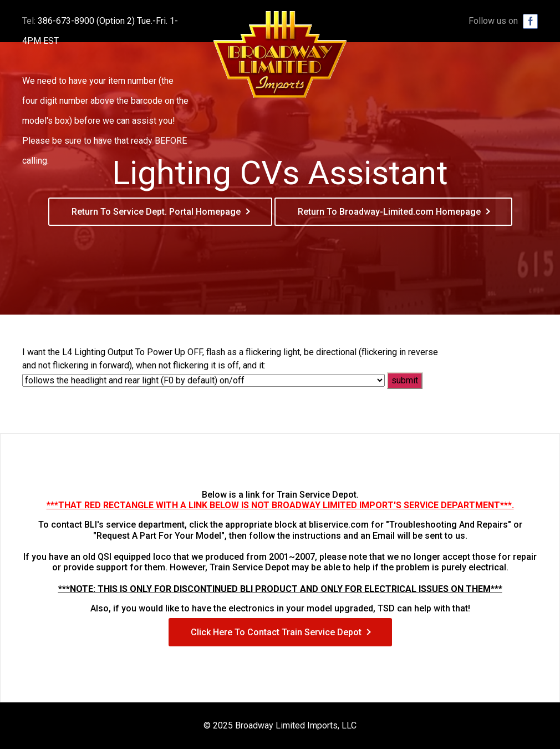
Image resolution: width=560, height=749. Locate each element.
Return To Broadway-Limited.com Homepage (389, 212)
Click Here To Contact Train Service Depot (276, 632)
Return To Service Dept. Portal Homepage (156, 212)
